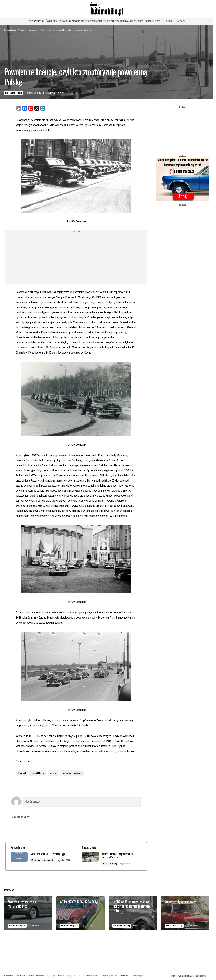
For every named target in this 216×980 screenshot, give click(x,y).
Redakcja (51, 976)
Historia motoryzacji (28, 30)
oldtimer (53, 773)
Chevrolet (22, 773)
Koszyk (181, 21)
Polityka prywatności (36, 976)
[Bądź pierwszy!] (82, 802)
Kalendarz (124, 976)
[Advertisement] (48, 257)
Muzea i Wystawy (111, 864)
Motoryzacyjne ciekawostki (45, 864)
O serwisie (9, 976)
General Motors (38, 773)
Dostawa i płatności (109, 976)
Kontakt (61, 976)
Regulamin (20, 976)
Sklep (169, 21)
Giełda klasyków (138, 976)
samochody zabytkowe (72, 773)
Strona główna (10, 30)
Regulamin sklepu (90, 976)
